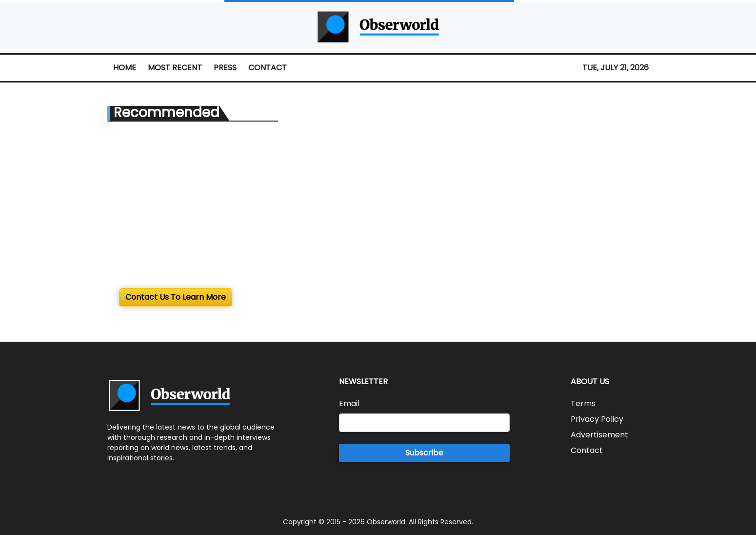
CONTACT (268, 68)
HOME (125, 68)
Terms (583, 403)
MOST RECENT (175, 68)
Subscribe (424, 453)
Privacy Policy (597, 419)
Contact (587, 450)
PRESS (225, 68)
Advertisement (599, 435)
